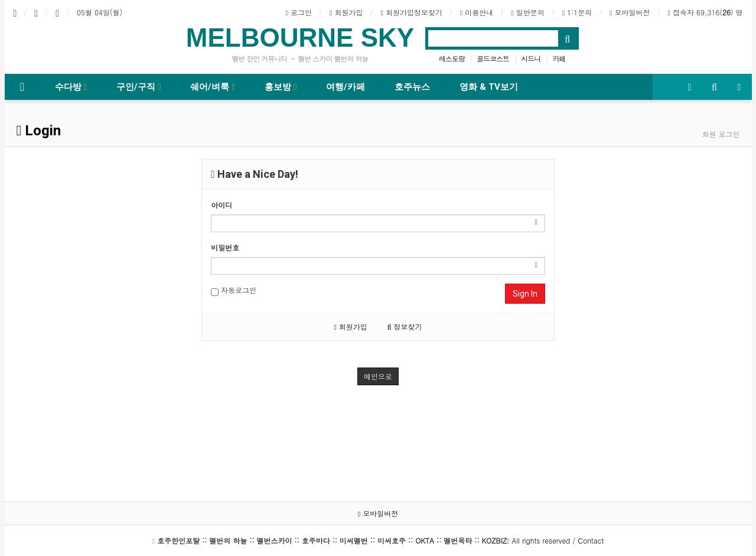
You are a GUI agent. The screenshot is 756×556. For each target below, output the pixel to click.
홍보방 (281, 87)
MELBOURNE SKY (300, 38)
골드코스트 (493, 58)
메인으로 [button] (378, 376)
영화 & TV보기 (489, 87)
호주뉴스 (412, 87)
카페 (559, 58)
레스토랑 (452, 58)
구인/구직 (139, 87)
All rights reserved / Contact (380, 540)
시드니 (531, 58)
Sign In (525, 294)
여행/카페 (346, 87)
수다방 (71, 87)
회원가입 (350, 326)
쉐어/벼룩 (212, 87)
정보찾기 (405, 326)
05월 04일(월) (100, 12)
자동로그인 (234, 290)
